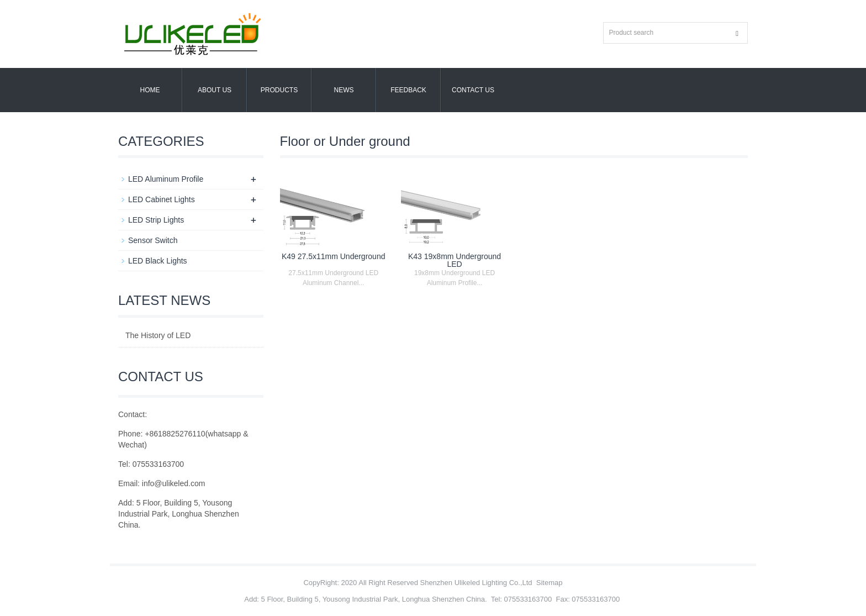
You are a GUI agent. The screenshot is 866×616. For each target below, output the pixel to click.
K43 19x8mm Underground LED (455, 260)
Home (150, 90)
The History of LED (158, 335)
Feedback (408, 90)
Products (279, 90)
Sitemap (550, 583)
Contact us (473, 90)
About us (215, 90)
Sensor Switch (153, 240)
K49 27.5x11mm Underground (334, 256)
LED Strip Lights (156, 220)
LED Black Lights (158, 261)
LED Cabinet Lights (162, 199)
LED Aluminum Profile (166, 179)
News (344, 90)
